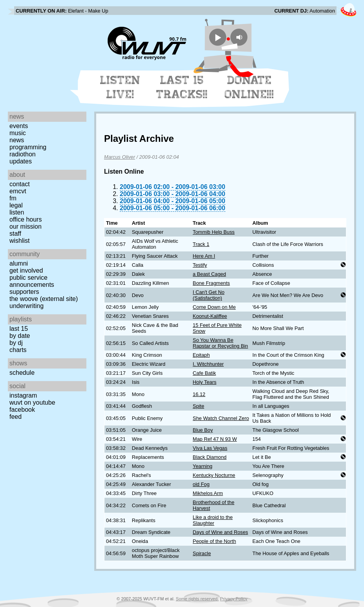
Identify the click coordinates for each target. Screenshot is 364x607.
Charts (18, 350)
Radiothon (23, 154)
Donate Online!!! (249, 87)
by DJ (16, 343)
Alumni (19, 263)
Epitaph (201, 355)
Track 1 (201, 244)
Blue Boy (203, 430)
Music (18, 133)
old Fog (201, 484)
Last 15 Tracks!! (182, 87)
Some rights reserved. (197, 599)
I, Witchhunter (208, 364)
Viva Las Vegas (210, 448)
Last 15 (19, 329)
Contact (20, 184)
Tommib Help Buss (214, 232)
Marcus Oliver (120, 157)
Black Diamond (210, 457)
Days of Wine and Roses (220, 532)
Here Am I (204, 256)
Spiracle (202, 553)
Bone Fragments (211, 283)
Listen (17, 212)
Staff (15, 234)
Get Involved (26, 270)
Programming (28, 147)
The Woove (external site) (44, 299)
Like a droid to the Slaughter (213, 520)
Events (19, 126)
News (17, 140)
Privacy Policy (234, 599)
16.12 (199, 394)
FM (13, 198)
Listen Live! (120, 87)
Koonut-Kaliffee (210, 316)
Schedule (22, 373)
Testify (200, 265)
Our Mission (26, 226)
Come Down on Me (214, 307)
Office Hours (26, 219)
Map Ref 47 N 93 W (215, 439)
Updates (21, 161)
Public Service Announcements (32, 281)
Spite (198, 406)
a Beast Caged (209, 274)
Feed (16, 417)
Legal (16, 205)
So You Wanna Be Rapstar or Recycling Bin (220, 343)
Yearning (203, 466)
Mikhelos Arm (208, 493)
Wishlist (20, 241)
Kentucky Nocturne (214, 475)
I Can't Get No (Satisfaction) (209, 295)
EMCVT (18, 191)
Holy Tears (205, 382)
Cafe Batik (204, 373)
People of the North (214, 541)
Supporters (24, 292)
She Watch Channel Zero (221, 418)
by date (20, 336)
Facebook (22, 410)
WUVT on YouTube (32, 403)
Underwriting (27, 306)
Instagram (23, 395)
